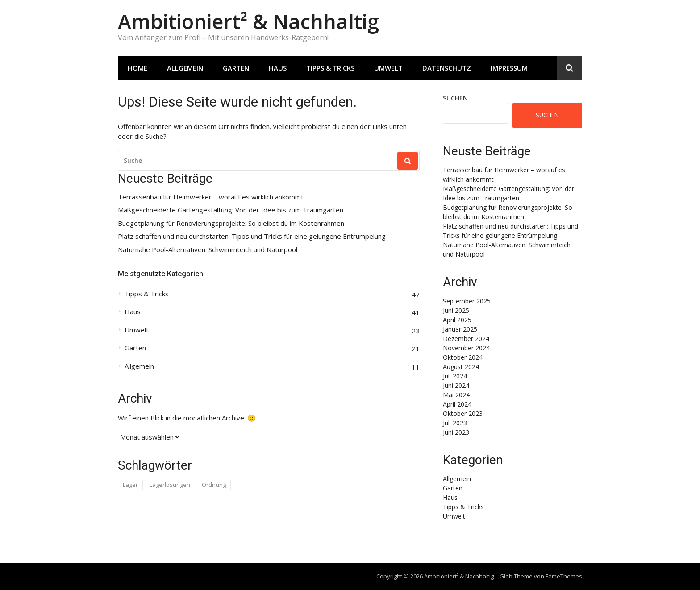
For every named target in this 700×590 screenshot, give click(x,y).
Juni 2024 (456, 385)
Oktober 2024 (463, 357)
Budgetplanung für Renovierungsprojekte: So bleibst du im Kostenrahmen (231, 223)
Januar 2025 (460, 329)
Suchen (455, 98)
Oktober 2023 (463, 413)
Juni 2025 (456, 310)
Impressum (509, 68)
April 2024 (457, 404)
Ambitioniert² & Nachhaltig (248, 21)
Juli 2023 (455, 423)
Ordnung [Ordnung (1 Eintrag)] (214, 485)
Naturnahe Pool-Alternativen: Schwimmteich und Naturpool (208, 250)
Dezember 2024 (466, 339)
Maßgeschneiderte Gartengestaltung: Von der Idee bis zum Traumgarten (231, 210)
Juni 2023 (456, 432)
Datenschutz (447, 68)
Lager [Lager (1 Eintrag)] (130, 485)
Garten (236, 68)
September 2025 (467, 301)
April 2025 (457, 320)
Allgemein (185, 68)
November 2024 (466, 348)
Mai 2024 (456, 395)
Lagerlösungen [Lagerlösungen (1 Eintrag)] (170, 485)
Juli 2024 (455, 376)
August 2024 (461, 367)
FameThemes (564, 576)
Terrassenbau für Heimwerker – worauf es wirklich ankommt (211, 197)
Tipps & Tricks (330, 68)
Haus (278, 68)
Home (137, 68)
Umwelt (388, 68)
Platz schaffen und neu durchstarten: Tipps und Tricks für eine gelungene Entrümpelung (252, 236)
